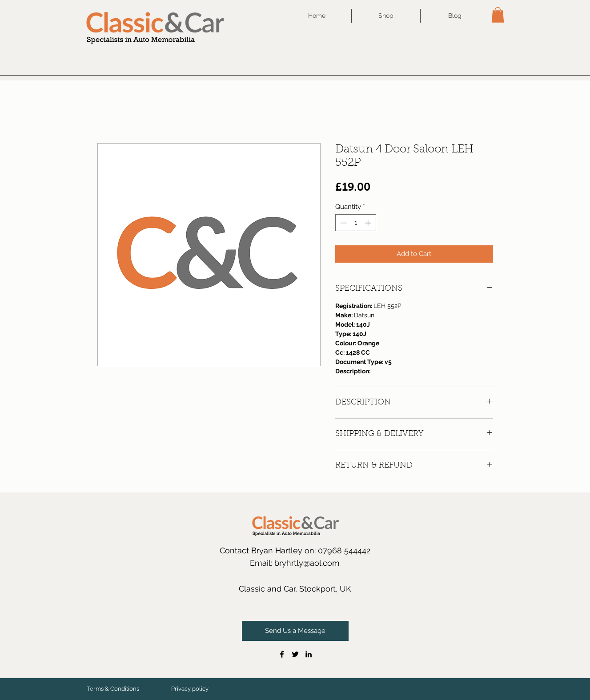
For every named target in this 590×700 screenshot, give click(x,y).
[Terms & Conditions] (113, 689)
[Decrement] (343, 223)
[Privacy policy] (190, 689)
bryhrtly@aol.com (307, 563)
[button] (498, 15)
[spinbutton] (355, 223)
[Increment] (369, 223)
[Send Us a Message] (295, 631)
